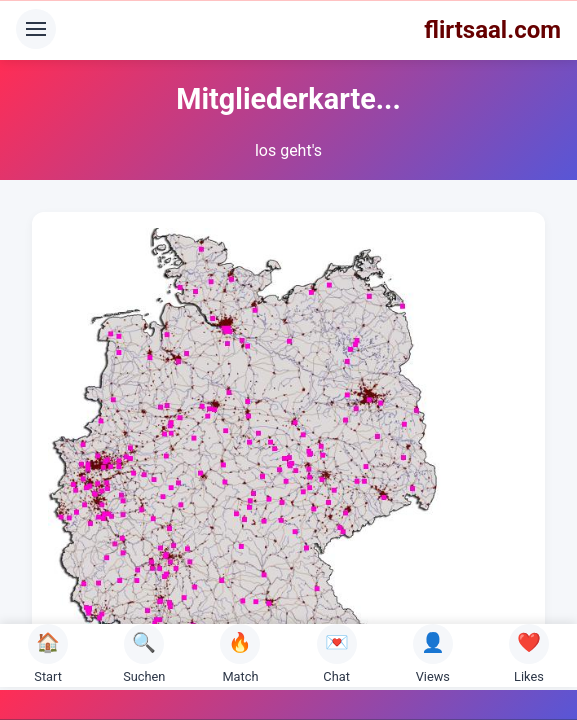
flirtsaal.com (492, 30)
